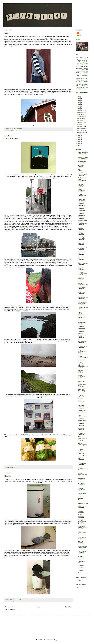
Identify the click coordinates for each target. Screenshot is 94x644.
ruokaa (78, 73)
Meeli (79, 500)
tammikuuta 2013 (81, 133)
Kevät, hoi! (80, 309)
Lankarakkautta (82, 206)
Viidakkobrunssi (81, 480)
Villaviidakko (81, 277)
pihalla (83, 71)
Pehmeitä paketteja (83, 247)
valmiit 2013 (16, 130)
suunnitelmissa (85, 76)
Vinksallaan (81, 340)
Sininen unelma (81, 191)
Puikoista (80, 462)
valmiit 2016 (82, 86)
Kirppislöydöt (13, 601)
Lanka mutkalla (82, 216)
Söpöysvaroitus (81, 330)
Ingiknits (80, 312)
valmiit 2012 (82, 83)
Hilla (79, 207)
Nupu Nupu (81, 267)
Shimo (79, 268)
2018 (79, 99)
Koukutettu (81, 291)
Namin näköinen (82, 421)
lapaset (78, 65)
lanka (81, 63)
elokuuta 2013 (81, 119)
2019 (79, 97)
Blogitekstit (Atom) (11, 609)
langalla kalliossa (82, 456)
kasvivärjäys (79, 60)
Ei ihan (7, 33)
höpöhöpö (85, 59)
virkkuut (84, 89)
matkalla (12, 467)
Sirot (79, 319)
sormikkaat (86, 74)
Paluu (79, 258)
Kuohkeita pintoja (82, 553)
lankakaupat (86, 63)
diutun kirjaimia (82, 199)
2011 (79, 137)
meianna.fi (80, 184)
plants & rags (81, 568)
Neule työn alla (81, 520)
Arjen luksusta (81, 516)
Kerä (79, 401)
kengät (87, 60)
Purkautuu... (81, 272)
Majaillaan (80, 375)
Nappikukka (80, 228)
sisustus (86, 73)
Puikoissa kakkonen (83, 301)
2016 (79, 103)
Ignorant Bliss (81, 262)
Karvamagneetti (81, 485)
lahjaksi (78, 63)
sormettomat (79, 74)
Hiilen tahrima (81, 422)
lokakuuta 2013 (81, 115)
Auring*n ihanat (82, 173)
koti (11, 130)
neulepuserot (79, 68)
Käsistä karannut (82, 232)
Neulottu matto (81, 243)
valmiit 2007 (84, 79)
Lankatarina (81, 406)
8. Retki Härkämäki (82, 196)
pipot (87, 71)
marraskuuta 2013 (82, 113)
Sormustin (80, 242)
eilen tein (80, 283)
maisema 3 (80, 412)
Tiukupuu (80, 416)
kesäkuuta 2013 (81, 123)
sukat (78, 76)
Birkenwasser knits (83, 221)
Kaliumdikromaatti (82, 437)
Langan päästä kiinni (83, 152)
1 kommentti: (19, 129)
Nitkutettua (81, 498)
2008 (79, 143)
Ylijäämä (79, 580)
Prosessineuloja (82, 551)
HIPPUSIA (80, 467)
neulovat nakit (81, 510)
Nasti (15, 467)
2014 (79, 107)
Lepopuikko (81, 350)
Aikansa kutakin (81, 238)
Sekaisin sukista (82, 317)
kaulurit (83, 60)
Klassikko (8, 476)
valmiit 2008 (80, 80)
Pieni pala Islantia (11, 139)
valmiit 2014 (82, 84)
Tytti (13, 130)
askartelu (81, 58)
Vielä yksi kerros (82, 257)
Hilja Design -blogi (82, 322)
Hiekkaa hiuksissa (82, 181)
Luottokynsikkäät (81, 569)
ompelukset (85, 70)
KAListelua (80, 495)
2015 (79, 105)
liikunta (78, 67)
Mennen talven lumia (82, 475)
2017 (79, 101)
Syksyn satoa (81, 217)
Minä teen (80, 370)
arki (77, 58)
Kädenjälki (80, 449)
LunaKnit (80, 356)
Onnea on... (81, 432)
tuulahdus (80, 488)
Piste (79, 253)
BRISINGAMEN (81, 478)
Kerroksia (80, 396)
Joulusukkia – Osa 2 (82, 417)
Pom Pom (80, 314)
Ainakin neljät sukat (82, 463)
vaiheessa (78, 79)
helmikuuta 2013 (81, 131)
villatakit (80, 89)
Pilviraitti (80, 189)
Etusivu (38, 607)
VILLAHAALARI (81, 490)
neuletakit (86, 68)
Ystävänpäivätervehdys (83, 407)
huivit (87, 57)
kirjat (77, 62)
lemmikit (86, 65)
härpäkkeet (78, 59)
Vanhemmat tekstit (68, 607)
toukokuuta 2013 (81, 125)
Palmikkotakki (81, 212)
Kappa (79, 372)
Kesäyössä (80, 233)
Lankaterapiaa (81, 329)
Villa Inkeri (80, 573)
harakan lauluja (82, 526)
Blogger (56, 640)
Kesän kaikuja (81, 558)
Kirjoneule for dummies (83, 346)
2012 (79, 135)
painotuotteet (78, 71)
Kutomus (80, 443)
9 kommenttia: (20, 466)
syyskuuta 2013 (81, 117)
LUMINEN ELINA (82, 411)
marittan (80, 345)
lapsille (82, 65)
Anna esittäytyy (81, 186)
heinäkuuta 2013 (81, 121)
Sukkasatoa (80, 511)
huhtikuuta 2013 (81, 127)
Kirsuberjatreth (33, 223)
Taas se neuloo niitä (82, 506)
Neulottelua (81, 556)
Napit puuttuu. (81, 483)
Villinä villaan (81, 426)
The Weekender (81, 292)
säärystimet (78, 77)
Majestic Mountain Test (83, 263)
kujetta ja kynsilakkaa (82, 527)
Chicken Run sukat (82, 154)
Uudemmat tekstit (9, 607)
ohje (77, 70)
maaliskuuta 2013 (81, 129)
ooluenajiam (81, 296)
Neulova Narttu (81, 252)
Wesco (44, 520)
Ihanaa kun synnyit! (82, 433)
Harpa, (68, 226)
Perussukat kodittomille (83, 297)
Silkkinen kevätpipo (82, 548)
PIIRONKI (80, 194)
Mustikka (80, 473)
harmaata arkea (82, 227)
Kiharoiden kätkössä (83, 307)
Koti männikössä (82, 211)
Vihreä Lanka (81, 515)
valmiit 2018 (82, 87)
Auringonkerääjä (82, 537)
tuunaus (83, 77)
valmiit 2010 (82, 82)
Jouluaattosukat (81, 397)
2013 (79, 109)
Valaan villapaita (82, 493)
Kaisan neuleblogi (82, 546)
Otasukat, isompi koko (83, 174)
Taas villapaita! (81, 248)
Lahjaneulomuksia (82, 341)
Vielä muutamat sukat (83, 273)
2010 (79, 139)
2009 (79, 141)
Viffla (79, 531)
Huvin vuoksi (81, 389)
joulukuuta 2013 (81, 111)
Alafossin (32, 394)
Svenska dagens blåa (83, 564)
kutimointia (81, 334)
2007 (79, 145)
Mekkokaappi (81, 237)
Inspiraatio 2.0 (81, 402)
